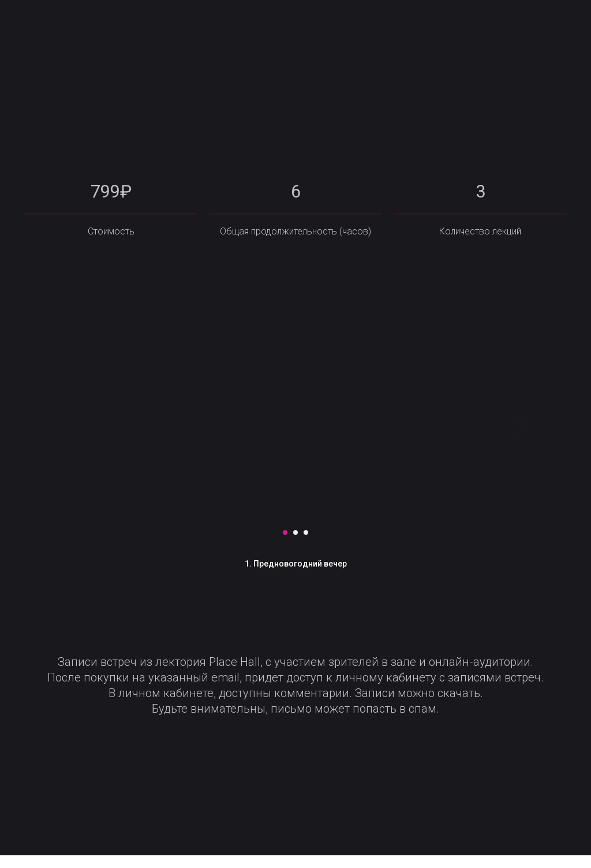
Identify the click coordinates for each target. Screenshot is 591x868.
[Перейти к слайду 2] (295, 545)
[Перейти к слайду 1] (285, 545)
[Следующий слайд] (521, 439)
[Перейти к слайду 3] (306, 545)
